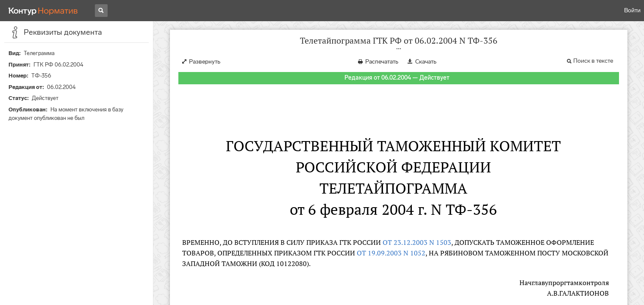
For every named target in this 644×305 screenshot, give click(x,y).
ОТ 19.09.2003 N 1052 (391, 253)
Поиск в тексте (593, 61)
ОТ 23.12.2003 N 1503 (417, 242)
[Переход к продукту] (43, 11)
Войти (632, 10)
